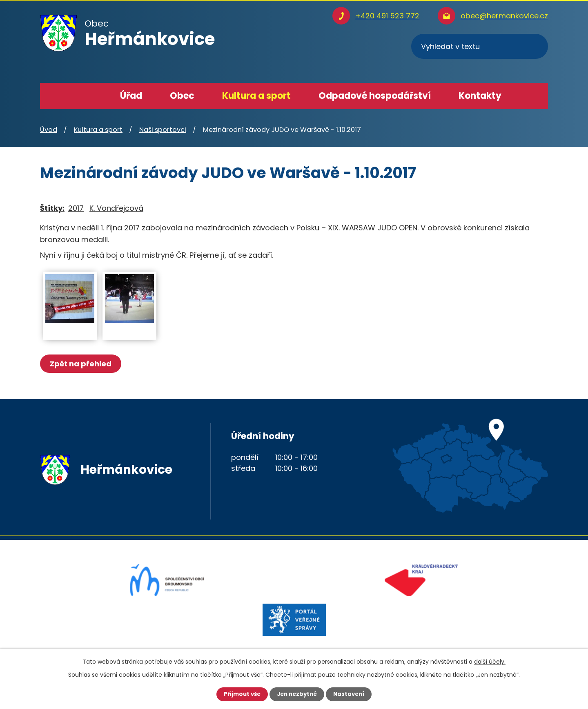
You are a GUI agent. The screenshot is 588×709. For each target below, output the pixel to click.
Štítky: (52, 208)
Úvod (90, 96)
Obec (182, 96)
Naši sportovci (163, 130)
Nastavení (351, 694)
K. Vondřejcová (116, 208)
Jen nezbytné (297, 694)
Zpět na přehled (82, 364)
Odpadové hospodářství (375, 96)
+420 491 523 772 (387, 16)
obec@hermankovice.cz (504, 16)
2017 (76, 208)
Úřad (131, 96)
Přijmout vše (240, 694)
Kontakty (480, 96)
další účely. (490, 661)
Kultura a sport (256, 96)
